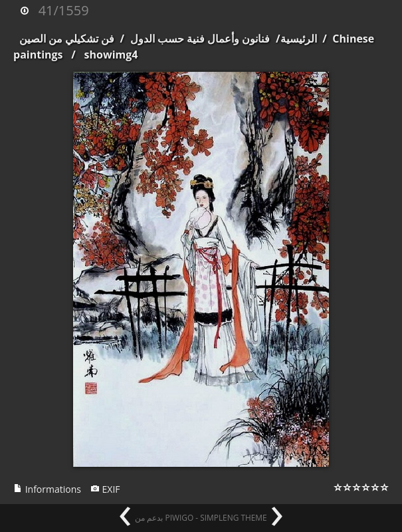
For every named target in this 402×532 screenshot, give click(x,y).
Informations (47, 489)
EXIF (105, 489)
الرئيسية (299, 39)
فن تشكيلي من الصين (67, 39)
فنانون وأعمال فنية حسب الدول (200, 39)
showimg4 (111, 55)
